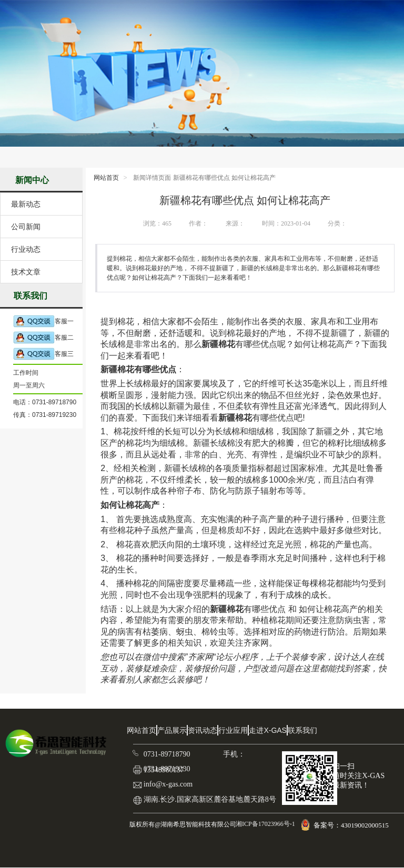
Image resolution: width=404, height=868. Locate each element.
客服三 (43, 354)
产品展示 (172, 730)
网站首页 (106, 178)
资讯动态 (203, 730)
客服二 (43, 338)
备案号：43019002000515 (352, 825)
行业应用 (233, 730)
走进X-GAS (268, 730)
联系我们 (302, 730)
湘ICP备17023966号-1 (265, 824)
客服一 (43, 321)
